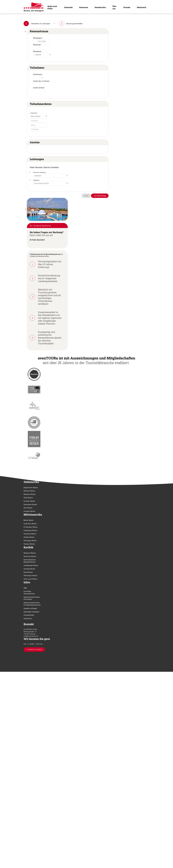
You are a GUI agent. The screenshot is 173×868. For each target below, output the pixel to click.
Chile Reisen (28, 498)
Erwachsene (38, 74)
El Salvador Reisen (31, 527)
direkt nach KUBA (52, 7)
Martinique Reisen (30, 575)
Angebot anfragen (30, 608)
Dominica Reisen (30, 556)
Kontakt (127, 7)
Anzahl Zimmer (39, 88)
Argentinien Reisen (31, 487)
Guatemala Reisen (30, 530)
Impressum (28, 618)
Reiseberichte (100, 7)
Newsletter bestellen (31, 612)
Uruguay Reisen (29, 511)
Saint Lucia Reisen (30, 579)
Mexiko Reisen (29, 537)
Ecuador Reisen (29, 501)
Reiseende (37, 45)
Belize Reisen (29, 520)
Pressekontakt (29, 615)
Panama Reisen (29, 544)
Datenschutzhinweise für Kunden (32, 598)
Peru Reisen (28, 508)
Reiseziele (68, 7)
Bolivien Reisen (29, 491)
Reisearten (84, 7)
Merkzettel (142, 7)
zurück (86, 196)
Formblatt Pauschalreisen (29, 592)
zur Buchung (100, 196)
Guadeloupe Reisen (31, 565)
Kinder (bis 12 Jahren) (41, 81)
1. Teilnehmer (34, 113)
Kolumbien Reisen (30, 504)
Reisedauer (37, 51)
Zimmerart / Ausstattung (39, 172)
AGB (25, 588)
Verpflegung (36, 180)
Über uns (114, 7)
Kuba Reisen (28, 572)
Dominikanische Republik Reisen (30, 561)
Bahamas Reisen (30, 553)
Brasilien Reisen (30, 494)
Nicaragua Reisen (30, 540)
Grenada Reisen (29, 569)
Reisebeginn (38, 38)
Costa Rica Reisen (30, 524)
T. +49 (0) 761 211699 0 (34, 650)
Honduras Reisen (30, 534)
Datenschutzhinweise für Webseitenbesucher (32, 604)
